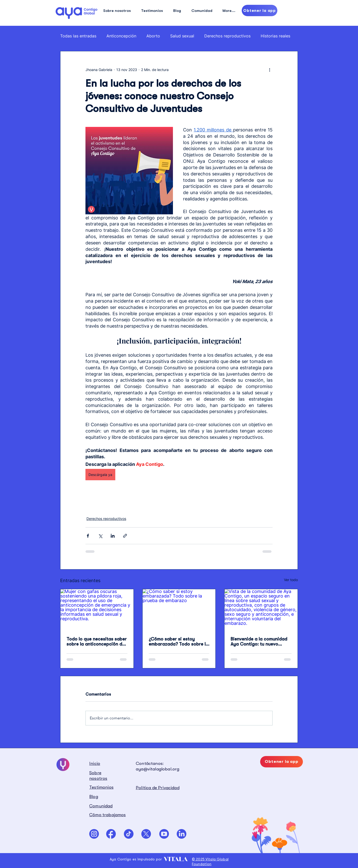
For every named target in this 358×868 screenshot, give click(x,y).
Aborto (153, 36)
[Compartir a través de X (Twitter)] (100, 536)
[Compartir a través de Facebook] (88, 536)
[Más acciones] (270, 70)
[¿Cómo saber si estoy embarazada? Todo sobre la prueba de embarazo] (179, 610)
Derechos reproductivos (227, 36)
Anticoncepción (121, 36)
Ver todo (291, 580)
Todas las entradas (78, 36)
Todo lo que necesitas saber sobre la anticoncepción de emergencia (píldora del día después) (97, 642)
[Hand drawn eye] (76, 13)
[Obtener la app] (260, 10)
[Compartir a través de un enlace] (125, 536)
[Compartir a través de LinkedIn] (113, 536)
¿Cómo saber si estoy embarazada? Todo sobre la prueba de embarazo (178, 642)
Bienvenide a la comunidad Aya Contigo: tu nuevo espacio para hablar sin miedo (259, 642)
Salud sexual (182, 36)
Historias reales (275, 36)
